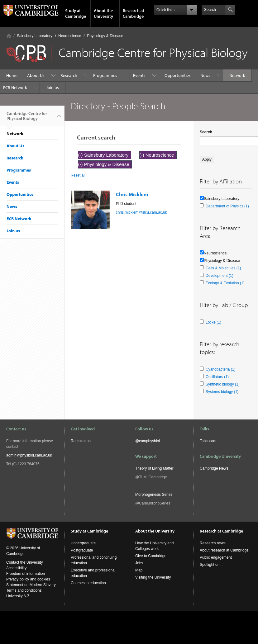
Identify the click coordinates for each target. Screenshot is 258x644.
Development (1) (220, 276)
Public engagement (216, 557)
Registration (81, 441)
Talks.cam (208, 441)
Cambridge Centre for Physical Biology (27, 118)
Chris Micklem (132, 194)
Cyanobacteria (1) (220, 369)
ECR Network (15, 88)
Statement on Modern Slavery (31, 585)
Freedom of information (26, 574)
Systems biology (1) (222, 392)
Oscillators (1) (217, 377)
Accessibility (16, 568)
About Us (36, 75)
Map (139, 570)
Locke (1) (213, 322)
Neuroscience (70, 36)
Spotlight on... (211, 565)
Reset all (78, 175)
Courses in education (88, 583)
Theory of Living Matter (154, 468)
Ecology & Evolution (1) (225, 283)
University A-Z (18, 596)
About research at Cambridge (224, 550)
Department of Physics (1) (227, 206)
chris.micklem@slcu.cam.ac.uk (141, 212)
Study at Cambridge (76, 13)
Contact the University (24, 562)
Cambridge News (214, 468)
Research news (213, 543)
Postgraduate (82, 550)
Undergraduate (83, 543)
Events (139, 75)
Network (237, 75)
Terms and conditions (24, 590)
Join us (53, 88)
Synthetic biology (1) (223, 384)
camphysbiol (149, 441)
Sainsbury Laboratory (35, 36)
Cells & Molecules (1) (223, 268)
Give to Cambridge (151, 556)
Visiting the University (153, 577)
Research (69, 75)
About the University (103, 13)
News (205, 75)
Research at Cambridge (134, 13)
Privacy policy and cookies (28, 579)
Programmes (105, 75)
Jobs (139, 563)
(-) (81, 155)
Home (9, 36)
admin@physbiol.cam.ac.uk (29, 455)
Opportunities (178, 75)
